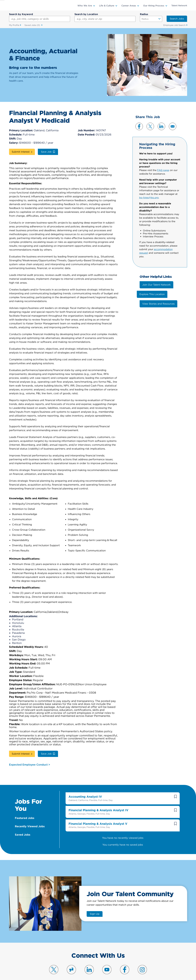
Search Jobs (177, 19)
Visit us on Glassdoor (71, 966)
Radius (144, 14)
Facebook (139, 126)
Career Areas (129, 6)
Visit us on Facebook (125, 966)
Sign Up (95, 910)
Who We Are (85, 6)
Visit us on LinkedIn (89, 966)
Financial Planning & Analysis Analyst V (98, 820)
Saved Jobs (33, 25)
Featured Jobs (25, 814)
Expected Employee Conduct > (30, 761)
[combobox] (105, 19)
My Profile (14, 25)
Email (173, 126)
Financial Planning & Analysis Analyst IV (98, 806)
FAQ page (163, 170)
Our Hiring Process (154, 6)
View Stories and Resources (158, 304)
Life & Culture (107, 6)
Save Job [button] (46, 152)
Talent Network (179, 6)
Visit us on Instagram (142, 966)
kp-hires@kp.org (149, 198)
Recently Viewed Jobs (30, 822)
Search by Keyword (21, 14)
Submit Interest (21, 152)
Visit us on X (54, 966)
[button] (175, 792)
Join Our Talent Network (156, 285)
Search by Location (86, 14)
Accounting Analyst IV (85, 793)
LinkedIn (161, 126)
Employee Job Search (174, 25)
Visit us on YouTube (107, 966)
